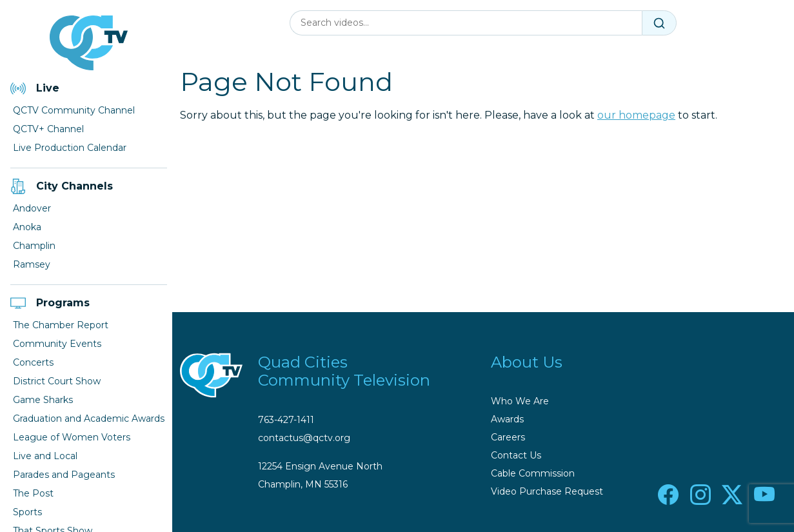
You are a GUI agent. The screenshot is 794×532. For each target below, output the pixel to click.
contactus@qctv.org (304, 438)
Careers (508, 437)
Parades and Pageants (64, 475)
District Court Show (57, 381)
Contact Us (516, 455)
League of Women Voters (72, 437)
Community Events (57, 344)
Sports (27, 512)
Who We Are (520, 401)
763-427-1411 (286, 420)
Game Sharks (43, 400)
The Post (33, 493)
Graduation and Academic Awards (89, 419)
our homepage (636, 115)
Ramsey (32, 264)
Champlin (34, 246)
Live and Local (45, 456)
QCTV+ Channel (48, 129)
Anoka (27, 227)
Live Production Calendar (70, 148)
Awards (507, 419)
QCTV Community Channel (74, 110)
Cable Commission (533, 473)
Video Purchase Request (547, 491)
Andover (32, 208)
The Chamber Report (61, 325)
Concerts (33, 362)
